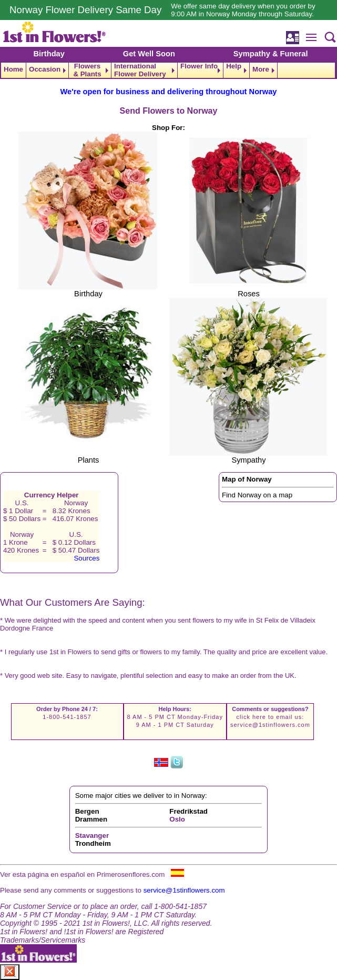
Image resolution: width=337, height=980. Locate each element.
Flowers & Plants (87, 70)
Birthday (49, 54)
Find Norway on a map (257, 495)
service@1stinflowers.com (270, 725)
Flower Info (199, 66)
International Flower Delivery (140, 70)
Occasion (45, 69)
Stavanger (92, 836)
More (261, 69)
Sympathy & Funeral (271, 54)
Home (13, 69)
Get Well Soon (149, 54)
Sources (86, 558)
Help (234, 66)
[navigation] (168, 70)
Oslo (177, 819)
